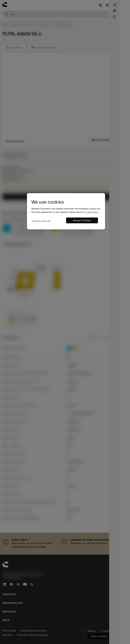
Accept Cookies (82, 220)
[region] (66, 211)
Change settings (41, 221)
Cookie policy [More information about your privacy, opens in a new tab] (92, 212)
